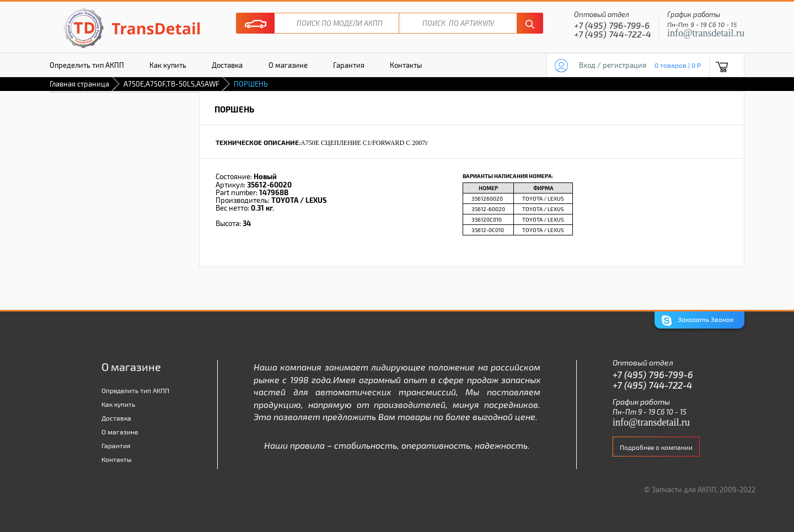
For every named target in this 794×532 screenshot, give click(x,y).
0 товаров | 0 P (678, 65)
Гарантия (349, 65)
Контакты (406, 65)
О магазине (288, 65)
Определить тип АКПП (87, 65)
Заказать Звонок (698, 321)
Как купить (168, 65)
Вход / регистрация (613, 65)
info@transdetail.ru (706, 33)
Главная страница (79, 84)
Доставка (227, 65)
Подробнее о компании (656, 447)
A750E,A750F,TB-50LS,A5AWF (171, 84)
